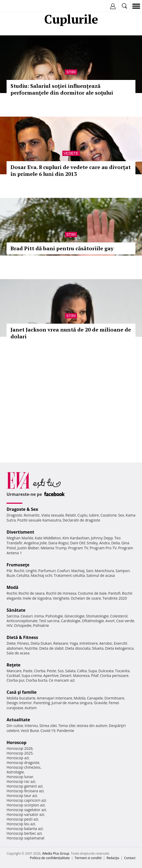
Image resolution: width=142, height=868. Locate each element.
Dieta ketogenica (119, 648)
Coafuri (63, 571)
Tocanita (122, 671)
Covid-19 (48, 731)
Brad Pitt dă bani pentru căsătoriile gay (62, 248)
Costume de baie (92, 593)
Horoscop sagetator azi (26, 810)
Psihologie (54, 616)
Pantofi (114, 593)
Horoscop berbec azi (24, 833)
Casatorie (109, 515)
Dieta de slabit (51, 648)
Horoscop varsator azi (25, 814)
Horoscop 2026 (20, 748)
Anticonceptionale (22, 621)
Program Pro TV (103, 548)
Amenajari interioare (54, 698)
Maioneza (81, 676)
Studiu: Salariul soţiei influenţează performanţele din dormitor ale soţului (62, 89)
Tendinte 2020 (115, 598)
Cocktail (13, 676)
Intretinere (89, 643)
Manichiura (104, 571)
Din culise (15, 726)
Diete (11, 643)
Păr (9, 571)
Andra (105, 543)
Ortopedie (23, 625)
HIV (10, 625)
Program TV (78, 548)
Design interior (19, 703)
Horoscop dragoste (23, 763)
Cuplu (82, 515)
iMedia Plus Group (56, 853)
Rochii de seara (31, 593)
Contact (130, 858)
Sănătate (16, 610)
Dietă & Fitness (22, 637)
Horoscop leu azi (21, 824)
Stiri (71, 72)
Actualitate (18, 720)
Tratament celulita (69, 575)
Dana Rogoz (59, 543)
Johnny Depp (102, 538)
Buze (11, 575)
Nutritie (31, 648)
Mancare (14, 671)
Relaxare (61, 643)
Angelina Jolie (35, 543)
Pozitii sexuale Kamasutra (39, 520)
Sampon (123, 571)
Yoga (74, 643)
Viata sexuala (53, 515)
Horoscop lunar (20, 777)
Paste (28, 671)
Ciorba (40, 671)
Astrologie (15, 772)
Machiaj (78, 571)
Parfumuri (47, 571)
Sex (121, 515)
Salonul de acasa (101, 575)
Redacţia (113, 858)
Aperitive (51, 676)
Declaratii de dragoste (81, 520)
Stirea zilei (48, 726)
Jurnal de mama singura (72, 703)
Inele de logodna (37, 598)
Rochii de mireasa (61, 593)
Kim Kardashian (76, 538)
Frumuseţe (18, 565)
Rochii (19, 571)
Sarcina (13, 616)
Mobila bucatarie (21, 698)
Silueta (98, 648)
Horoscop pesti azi (22, 819)
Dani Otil (78, 543)
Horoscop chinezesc (24, 767)
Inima (39, 616)
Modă (12, 587)
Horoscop (17, 742)
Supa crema (32, 676)
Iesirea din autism (92, 726)
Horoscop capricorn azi (26, 800)
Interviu (31, 726)
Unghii (31, 571)
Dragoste (14, 515)
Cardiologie (71, 621)
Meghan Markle (20, 538)
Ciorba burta (37, 680)
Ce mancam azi (62, 680)
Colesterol (119, 616)
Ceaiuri (27, 616)
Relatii (71, 515)
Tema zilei (67, 726)
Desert (66, 676)
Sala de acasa (18, 653)
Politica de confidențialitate (50, 858)
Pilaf (95, 676)
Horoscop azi (18, 758)
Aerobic (106, 643)
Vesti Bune (30, 731)
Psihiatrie (41, 625)
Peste (52, 671)
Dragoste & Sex (22, 509)
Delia (116, 543)
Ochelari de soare (86, 598)
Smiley (92, 543)
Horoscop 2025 (20, 753)
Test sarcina (49, 621)
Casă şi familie (22, 692)
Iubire (94, 515)
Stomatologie (97, 616)
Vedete (71, 153)
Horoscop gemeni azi (25, 786)
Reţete (14, 665)
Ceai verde (125, 621)
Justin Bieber (28, 548)
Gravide (101, 703)
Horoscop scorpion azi (26, 805)
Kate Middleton (48, 538)
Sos (61, 671)
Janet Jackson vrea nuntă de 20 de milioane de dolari (71, 333)
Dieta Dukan (41, 643)
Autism (31, 708)
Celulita (23, 575)
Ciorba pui (15, 680)
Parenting (42, 703)
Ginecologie (74, 616)
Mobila (79, 698)
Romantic (32, 515)
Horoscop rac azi (21, 781)
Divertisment (20, 532)
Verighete (61, 598)
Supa (93, 671)
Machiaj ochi (41, 575)
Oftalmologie (93, 621)
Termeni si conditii (88, 858)
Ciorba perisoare (114, 676)
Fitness (23, 643)
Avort (110, 621)
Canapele (95, 698)
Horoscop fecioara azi (25, 791)
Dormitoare (114, 698)
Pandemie (65, 731)
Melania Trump (54, 548)
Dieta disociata (78, 648)
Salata (70, 671)
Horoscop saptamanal (25, 838)
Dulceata (106, 671)
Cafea (82, 671)
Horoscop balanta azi (25, 829)
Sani (90, 571)
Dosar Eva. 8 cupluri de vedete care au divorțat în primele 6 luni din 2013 (71, 170)
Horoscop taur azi (22, 796)
